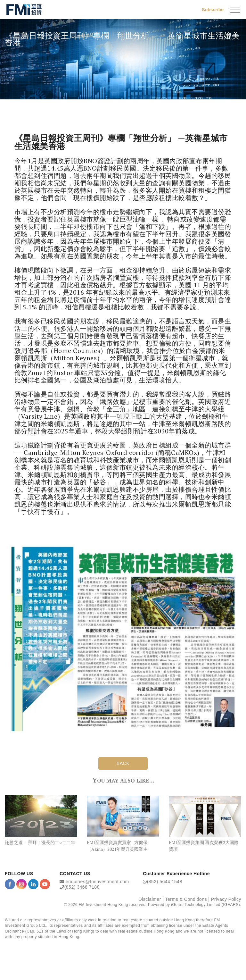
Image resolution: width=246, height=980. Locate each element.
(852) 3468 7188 (82, 887)
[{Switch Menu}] (235, 10)
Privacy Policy (226, 899)
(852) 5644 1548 (165, 882)
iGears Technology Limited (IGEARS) (205, 905)
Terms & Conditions (186, 899)
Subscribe (213, 10)
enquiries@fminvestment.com (97, 882)
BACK (123, 763)
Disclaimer (150, 899)
